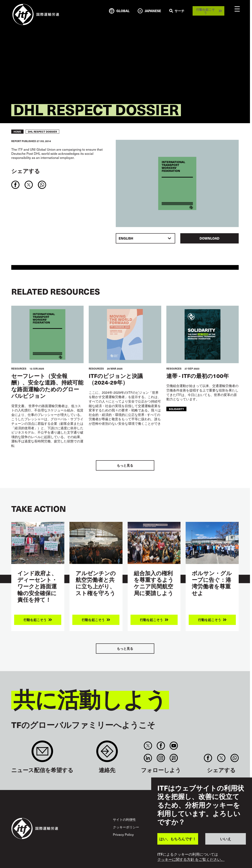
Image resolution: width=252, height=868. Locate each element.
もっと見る (125, 465)
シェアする (26, 171)
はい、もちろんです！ (178, 839)
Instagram (161, 758)
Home (17, 132)
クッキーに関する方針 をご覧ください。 (191, 859)
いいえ (226, 839)
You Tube (174, 746)
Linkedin (148, 758)
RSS (174, 758)
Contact (107, 753)
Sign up (42, 753)
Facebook (161, 746)
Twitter (148, 746)
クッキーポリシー (126, 827)
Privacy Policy (123, 834)
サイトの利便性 (124, 819)
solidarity (176, 409)
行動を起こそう (205, 11)
